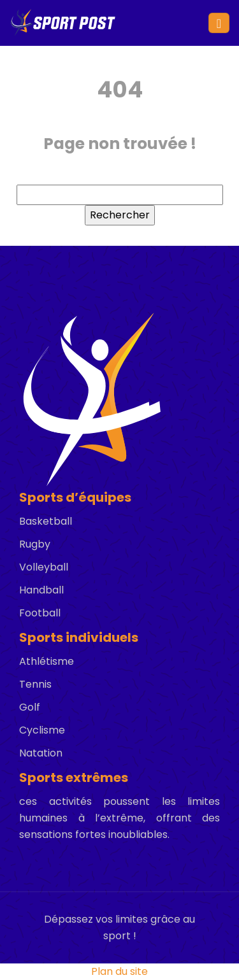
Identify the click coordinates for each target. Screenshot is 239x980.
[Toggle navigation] (219, 23)
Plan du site (119, 971)
